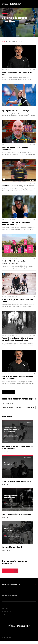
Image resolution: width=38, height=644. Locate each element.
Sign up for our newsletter (19, 584)
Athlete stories (8, 404)
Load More (8, 392)
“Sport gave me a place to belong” (15, 111)
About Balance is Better (19, 596)
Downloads (19, 590)
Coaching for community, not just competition (15, 148)
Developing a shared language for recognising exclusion (16, 223)
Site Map (4, 614)
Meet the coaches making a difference (18, 186)
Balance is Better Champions (12, 407)
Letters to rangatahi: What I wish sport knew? (18, 301)
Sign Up (12, 571)
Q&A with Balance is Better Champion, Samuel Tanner (18, 378)
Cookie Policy (5, 608)
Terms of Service (6, 611)
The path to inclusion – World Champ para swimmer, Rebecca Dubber (17, 339)
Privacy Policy (6, 605)
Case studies (30, 407)
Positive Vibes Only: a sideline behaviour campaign (14, 262)
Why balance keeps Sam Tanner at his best (17, 73)
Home (3, 41)
